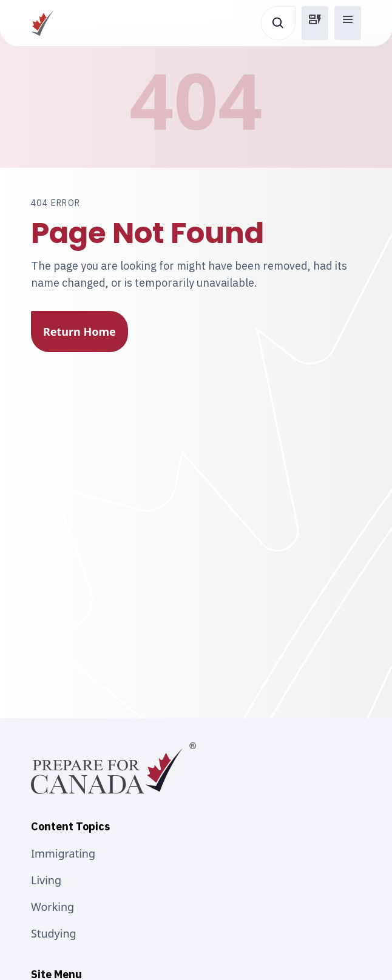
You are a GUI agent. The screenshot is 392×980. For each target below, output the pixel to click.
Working (52, 907)
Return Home (79, 332)
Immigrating (63, 853)
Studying (54, 933)
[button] (315, 23)
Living (46, 880)
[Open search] (278, 23)
